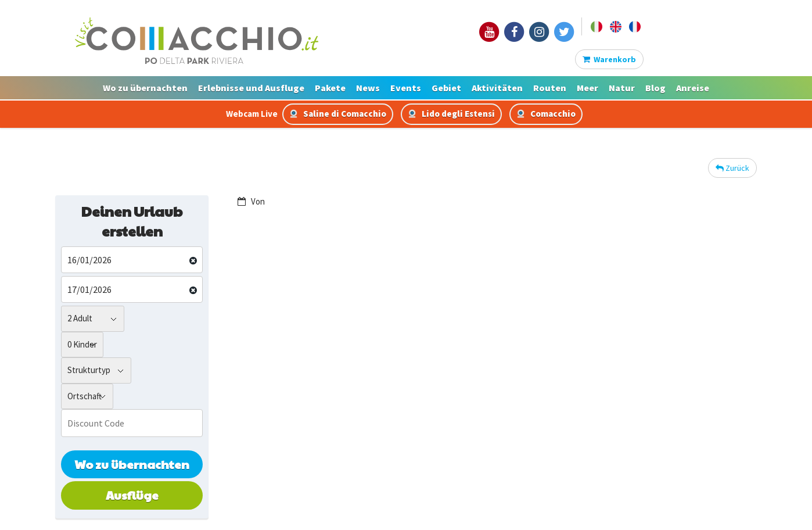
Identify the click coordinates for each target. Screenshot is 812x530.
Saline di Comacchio (338, 114)
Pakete (330, 88)
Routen (550, 88)
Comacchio (546, 114)
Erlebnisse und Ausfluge (251, 88)
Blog (655, 88)
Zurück (732, 168)
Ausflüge (132, 495)
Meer (588, 88)
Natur (622, 88)
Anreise (693, 88)
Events (406, 88)
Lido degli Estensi (451, 114)
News (368, 88)
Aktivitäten (497, 88)
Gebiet (446, 88)
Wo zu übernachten (145, 88)
